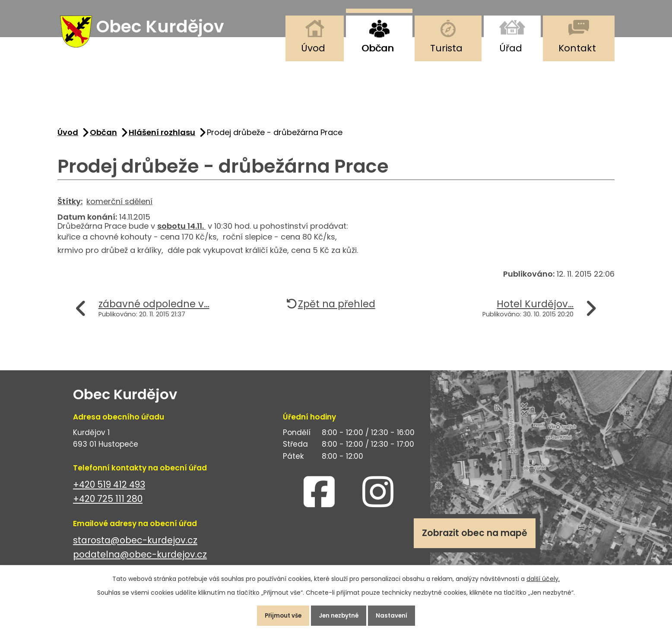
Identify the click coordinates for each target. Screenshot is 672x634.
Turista (446, 48)
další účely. (543, 576)
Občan (378, 48)
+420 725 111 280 (108, 504)
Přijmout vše (277, 614)
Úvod (313, 48)
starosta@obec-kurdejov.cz (135, 545)
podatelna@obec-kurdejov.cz (140, 560)
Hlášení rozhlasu (162, 137)
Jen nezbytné (339, 614)
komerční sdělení (119, 206)
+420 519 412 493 (109, 490)
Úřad (511, 48)
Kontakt (577, 48)
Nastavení (398, 614)
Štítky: (70, 206)
